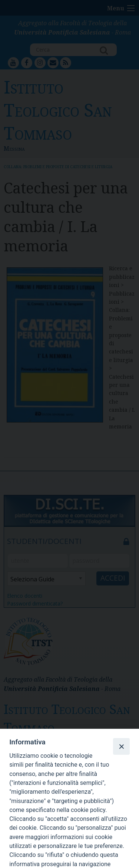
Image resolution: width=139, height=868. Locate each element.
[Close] (121, 746)
